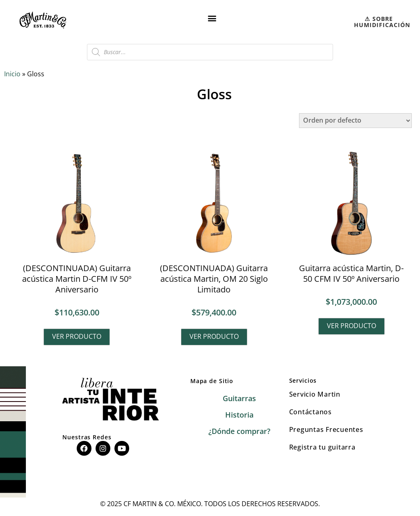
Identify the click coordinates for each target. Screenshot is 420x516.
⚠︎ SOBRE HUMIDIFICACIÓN (382, 22)
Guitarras (239, 399)
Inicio (12, 74)
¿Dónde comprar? (239, 432)
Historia (239, 415)
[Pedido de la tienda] (355, 121)
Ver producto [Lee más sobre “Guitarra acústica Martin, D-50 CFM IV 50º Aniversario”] (352, 326)
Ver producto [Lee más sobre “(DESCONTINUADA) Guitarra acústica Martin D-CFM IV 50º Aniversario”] (77, 336)
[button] (212, 18)
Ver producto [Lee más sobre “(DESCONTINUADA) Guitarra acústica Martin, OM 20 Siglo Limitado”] (214, 336)
